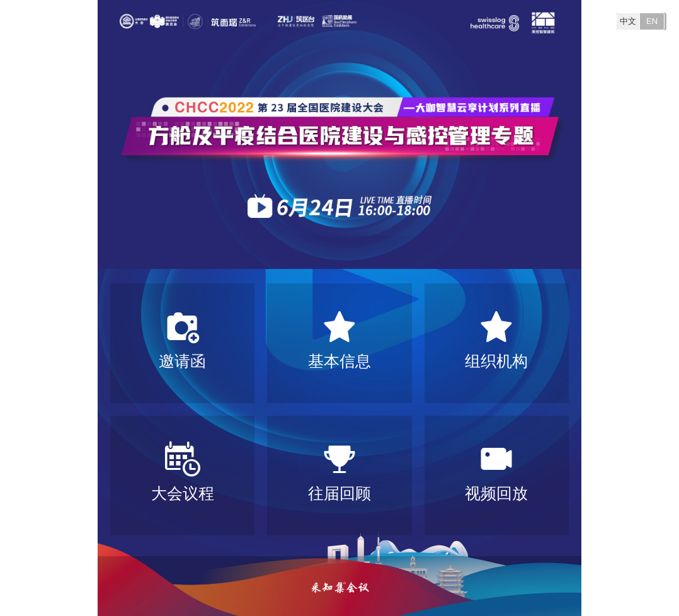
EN (652, 21)
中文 (628, 21)
